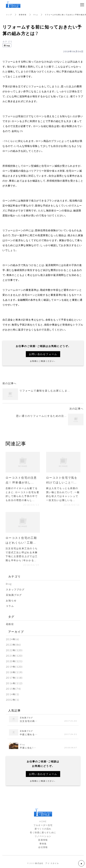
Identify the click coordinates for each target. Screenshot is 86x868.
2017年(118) (14, 678)
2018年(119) (14, 672)
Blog (36, 15)
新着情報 (23, 15)
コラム (10, 606)
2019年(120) (14, 667)
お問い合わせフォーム (43, 354)
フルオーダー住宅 (43, 825)
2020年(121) (14, 661)
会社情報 (43, 847)
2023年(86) (13, 645)
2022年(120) (14, 650)
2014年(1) (13, 694)
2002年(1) (13, 700)
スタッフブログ (15, 589)
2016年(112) (14, 683)
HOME (43, 821)
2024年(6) (13, 639)
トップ (9, 15)
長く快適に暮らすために (43, 832)
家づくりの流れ (43, 829)
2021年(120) (14, 656)
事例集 (43, 843)
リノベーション (43, 836)
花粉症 (10, 624)
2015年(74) (13, 689)
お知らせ (11, 600)
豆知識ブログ (14, 595)
